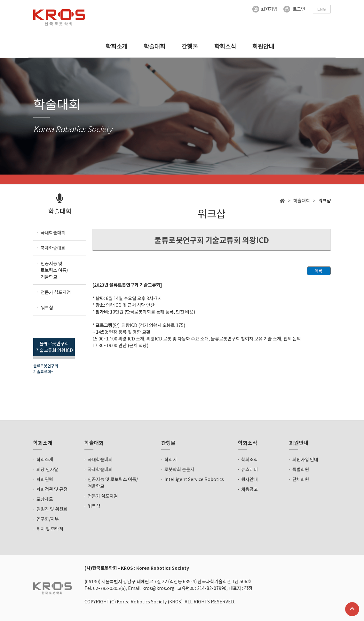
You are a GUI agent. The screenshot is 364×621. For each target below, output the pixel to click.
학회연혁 (45, 479)
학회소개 (116, 46)
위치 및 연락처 (50, 529)
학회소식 (225, 46)
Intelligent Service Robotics (194, 479)
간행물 (190, 46)
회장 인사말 (47, 469)
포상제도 (45, 499)
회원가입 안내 (305, 459)
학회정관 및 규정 (52, 489)
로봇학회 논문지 (179, 469)
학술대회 (154, 46)
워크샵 (94, 506)
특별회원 (301, 469)
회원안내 (263, 46)
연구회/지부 (48, 519)
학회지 (171, 459)
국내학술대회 (100, 459)
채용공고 (249, 489)
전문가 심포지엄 (103, 496)
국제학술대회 (100, 469)
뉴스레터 (249, 469)
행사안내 (249, 479)
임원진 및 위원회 (52, 509)
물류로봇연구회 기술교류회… (46, 368)
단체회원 (301, 479)
